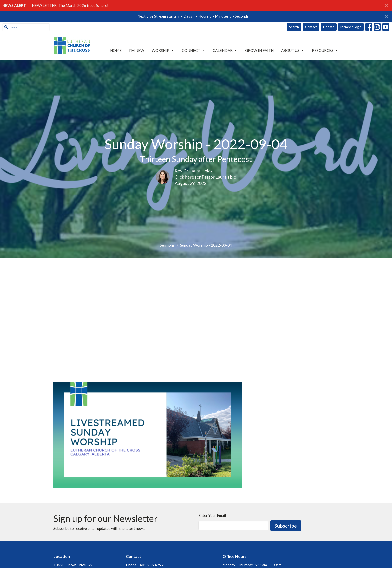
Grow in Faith (259, 50)
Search (294, 27)
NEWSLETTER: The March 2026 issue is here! (70, 5)
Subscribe (286, 526)
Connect (194, 50)
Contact (311, 27)
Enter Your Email (212, 515)
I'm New (137, 50)
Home (116, 50)
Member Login (351, 27)
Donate (329, 27)
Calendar (225, 50)
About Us (293, 50)
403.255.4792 (152, 565)
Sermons (167, 245)
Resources (325, 50)
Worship (163, 50)
